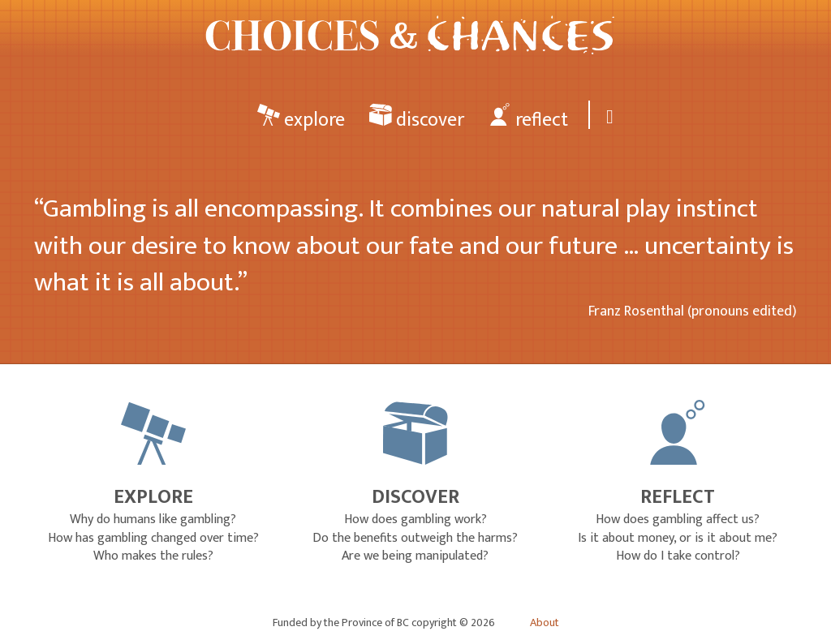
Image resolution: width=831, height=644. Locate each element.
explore (301, 119)
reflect (528, 119)
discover (417, 119)
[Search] (607, 115)
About (545, 623)
